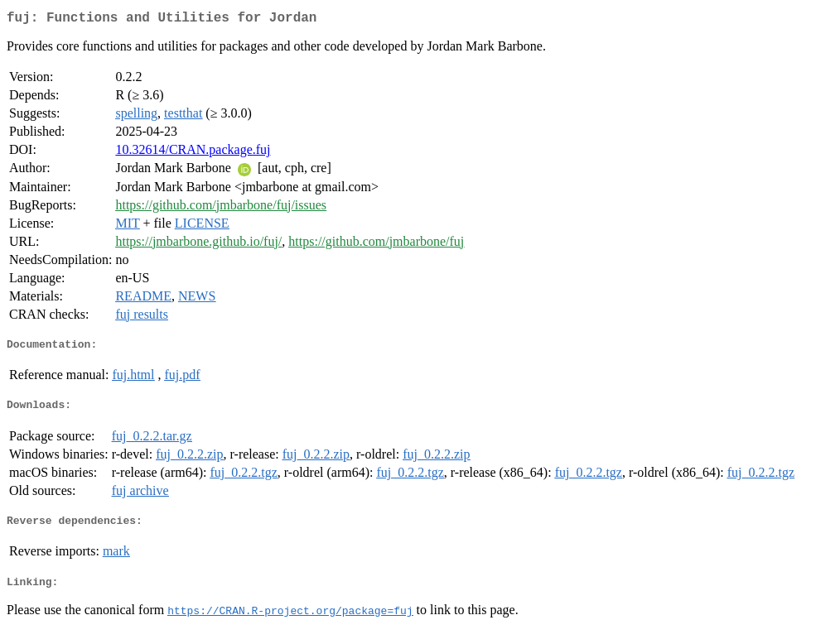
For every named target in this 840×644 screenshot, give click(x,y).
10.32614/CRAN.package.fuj (193, 153)
